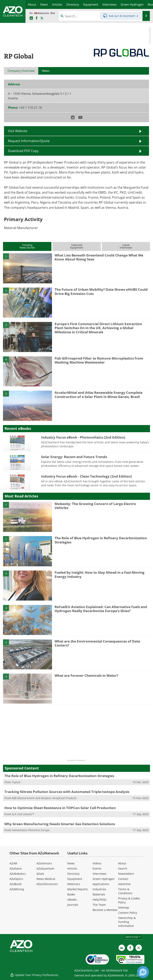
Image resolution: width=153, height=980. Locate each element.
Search (123, 868)
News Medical (46, 879)
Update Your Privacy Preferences (34, 975)
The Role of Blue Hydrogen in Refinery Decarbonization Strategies (101, 540)
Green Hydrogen (104, 879)
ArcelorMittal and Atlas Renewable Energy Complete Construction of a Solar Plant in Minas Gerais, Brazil (99, 394)
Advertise (124, 884)
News (71, 863)
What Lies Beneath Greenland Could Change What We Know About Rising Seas (99, 257)
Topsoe (16, 782)
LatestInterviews (126, 246)
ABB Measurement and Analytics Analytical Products (44, 798)
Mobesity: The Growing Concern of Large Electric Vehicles (95, 506)
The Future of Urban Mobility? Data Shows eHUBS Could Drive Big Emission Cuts (101, 291)
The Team (99, 905)
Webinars (74, 884)
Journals (73, 905)
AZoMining (17, 889)
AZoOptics (16, 879)
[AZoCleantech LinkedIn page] (31, 18)
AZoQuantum (45, 868)
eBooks (72, 900)
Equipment (75, 879)
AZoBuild (16, 884)
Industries (99, 889)
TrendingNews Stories (27, 246)
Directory (73, 874)
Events (97, 868)
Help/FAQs (100, 900)
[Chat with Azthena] (143, 972)
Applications (101, 884)
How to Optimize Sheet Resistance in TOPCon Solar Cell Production (60, 808)
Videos (97, 863)
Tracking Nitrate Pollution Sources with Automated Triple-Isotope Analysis (67, 792)
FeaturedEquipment (77, 246)
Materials (99, 894)
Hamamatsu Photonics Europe (31, 830)
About (122, 863)
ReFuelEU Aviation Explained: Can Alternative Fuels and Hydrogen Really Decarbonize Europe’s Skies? (101, 609)
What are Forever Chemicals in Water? (86, 675)
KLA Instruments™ (23, 814)
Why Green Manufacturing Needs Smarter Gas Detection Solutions (60, 824)
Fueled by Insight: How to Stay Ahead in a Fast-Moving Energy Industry (100, 574)
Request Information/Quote (29, 141)
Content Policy (128, 913)
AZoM (13, 863)
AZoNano (16, 868)
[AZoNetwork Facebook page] (37, 18)
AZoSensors (44, 863)
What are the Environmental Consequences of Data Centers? (97, 643)
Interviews (100, 874)
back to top (133, 937)
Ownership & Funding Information (127, 922)
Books (71, 894)
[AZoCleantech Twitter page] (42, 18)
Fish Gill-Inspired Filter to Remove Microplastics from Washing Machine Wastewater (99, 360)
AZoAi (40, 874)
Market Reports (78, 889)
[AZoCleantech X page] (139, 948)
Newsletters (126, 874)
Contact (123, 879)
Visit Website (18, 131)
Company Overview (21, 71)
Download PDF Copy (23, 151)
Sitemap (124, 907)
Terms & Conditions (125, 891)
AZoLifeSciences (47, 884)
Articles (72, 868)
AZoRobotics (18, 874)
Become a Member (105, 910)
